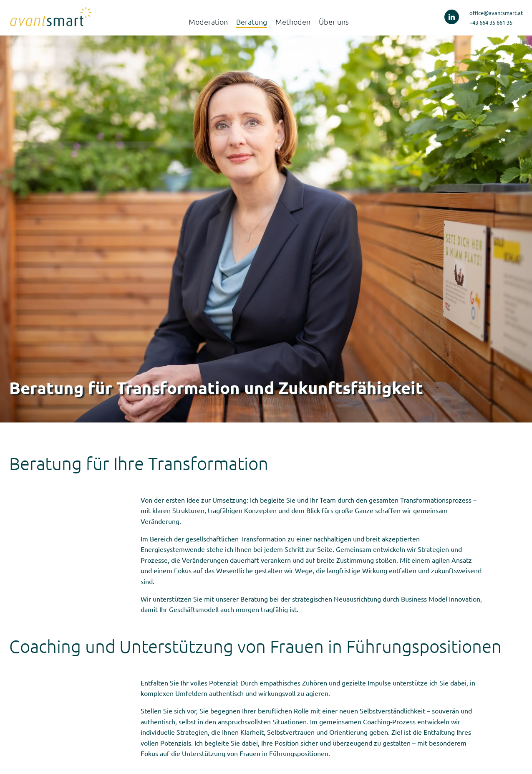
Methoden (293, 21)
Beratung (252, 21)
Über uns (334, 21)
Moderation (208, 21)
